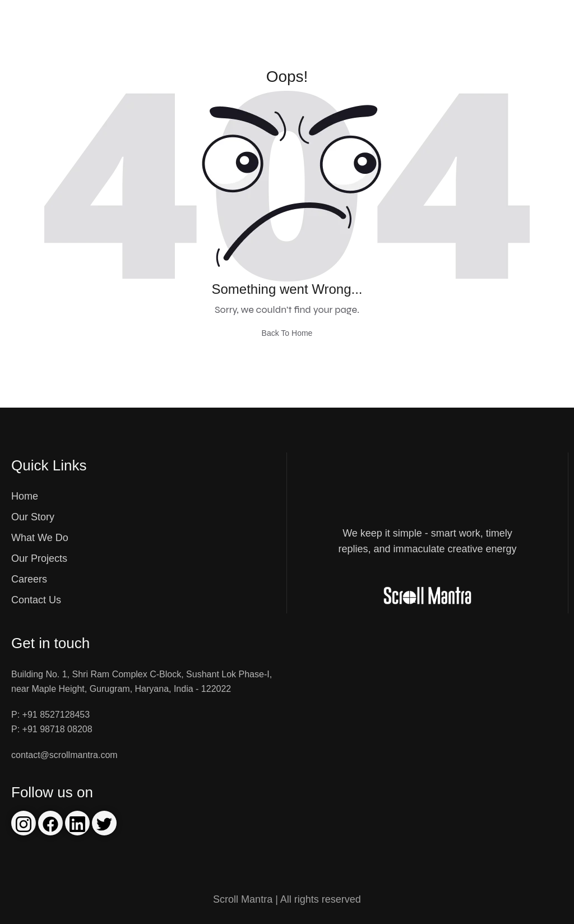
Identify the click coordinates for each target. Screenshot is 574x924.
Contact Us (36, 600)
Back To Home (287, 333)
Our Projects (39, 558)
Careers (29, 579)
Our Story (33, 517)
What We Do (40, 538)
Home (25, 496)
